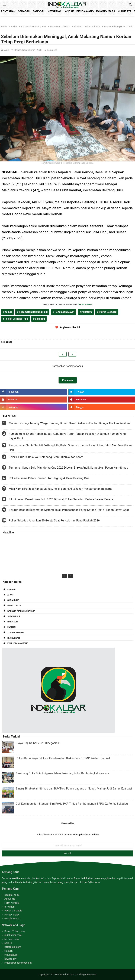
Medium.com (12, 939)
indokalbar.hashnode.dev (18, 963)
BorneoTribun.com (15, 931)
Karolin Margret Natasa (21, 611)
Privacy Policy (12, 915)
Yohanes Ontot (16, 632)
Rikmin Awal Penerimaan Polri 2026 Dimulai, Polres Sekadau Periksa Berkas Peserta (61, 499)
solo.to (8, 943)
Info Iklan (9, 907)
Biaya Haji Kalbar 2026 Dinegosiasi (38, 743)
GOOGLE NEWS (85, 305)
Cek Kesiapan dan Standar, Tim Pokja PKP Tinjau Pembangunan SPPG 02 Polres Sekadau (72, 804)
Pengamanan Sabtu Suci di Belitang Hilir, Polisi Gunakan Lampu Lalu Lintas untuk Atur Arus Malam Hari (71, 448)
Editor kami (94, 882)
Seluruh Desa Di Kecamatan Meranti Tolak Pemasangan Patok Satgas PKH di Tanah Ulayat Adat (69, 510)
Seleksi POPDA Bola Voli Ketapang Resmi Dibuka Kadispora (46, 457)
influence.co (11, 955)
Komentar (68, 380)
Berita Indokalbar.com (67, 974)
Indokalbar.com (13, 935)
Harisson (12, 622)
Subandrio (13, 600)
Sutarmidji (14, 616)
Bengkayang (85, 11)
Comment (52, 50)
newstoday (10, 959)
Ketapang (54, 11)
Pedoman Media (13, 911)
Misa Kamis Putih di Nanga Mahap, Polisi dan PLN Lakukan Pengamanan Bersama (61, 489)
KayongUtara (106, 11)
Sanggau (39, 11)
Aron (10, 595)
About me (10, 899)
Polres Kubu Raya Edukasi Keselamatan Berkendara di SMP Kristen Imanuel (63, 758)
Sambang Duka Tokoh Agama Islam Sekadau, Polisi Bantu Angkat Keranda (62, 773)
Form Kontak (12, 903)
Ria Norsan (14, 638)
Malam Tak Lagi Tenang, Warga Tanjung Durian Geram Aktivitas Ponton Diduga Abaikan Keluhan (69, 423)
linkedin (9, 951)
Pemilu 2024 (14, 606)
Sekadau (24, 11)
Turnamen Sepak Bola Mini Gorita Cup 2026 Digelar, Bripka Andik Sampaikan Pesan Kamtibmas (68, 468)
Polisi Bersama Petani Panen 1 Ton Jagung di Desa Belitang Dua (49, 478)
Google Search (12, 918)
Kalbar (12, 589)
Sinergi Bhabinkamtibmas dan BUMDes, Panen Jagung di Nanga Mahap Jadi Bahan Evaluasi (74, 789)
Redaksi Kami (12, 895)
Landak (69, 11)
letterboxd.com (13, 947)
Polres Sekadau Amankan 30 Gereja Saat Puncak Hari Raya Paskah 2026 (54, 520)
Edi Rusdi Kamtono (18, 643)
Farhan (11, 627)
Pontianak (8, 11)
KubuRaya (124, 11)
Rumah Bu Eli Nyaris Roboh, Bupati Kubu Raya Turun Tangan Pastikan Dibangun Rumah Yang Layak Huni (67, 436)
